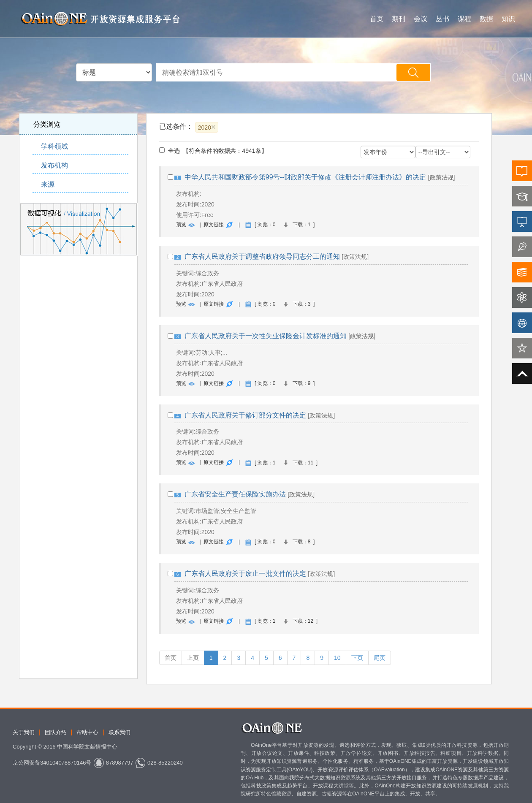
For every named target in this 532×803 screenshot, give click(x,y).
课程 (464, 19)
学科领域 (54, 146)
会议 (421, 19)
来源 (48, 184)
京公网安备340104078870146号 (52, 763)
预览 (181, 225)
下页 (357, 658)
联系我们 (119, 732)
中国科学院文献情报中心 (87, 747)
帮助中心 (87, 732)
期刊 (399, 19)
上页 (193, 658)
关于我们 (24, 732)
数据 (486, 19)
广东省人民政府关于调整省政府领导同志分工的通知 (262, 256)
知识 (508, 19)
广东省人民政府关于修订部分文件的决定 (245, 415)
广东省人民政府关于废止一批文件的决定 (245, 574)
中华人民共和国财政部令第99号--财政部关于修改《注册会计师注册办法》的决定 (305, 177)
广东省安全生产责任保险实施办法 (235, 494)
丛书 (442, 19)
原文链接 (214, 225)
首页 (377, 19)
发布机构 (54, 165)
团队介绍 (56, 732)
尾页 (380, 658)
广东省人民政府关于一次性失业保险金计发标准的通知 (266, 336)
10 (337, 658)
